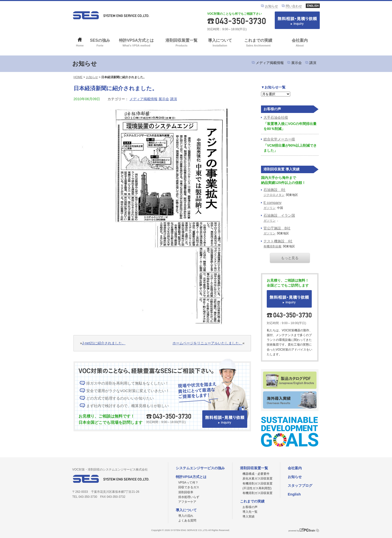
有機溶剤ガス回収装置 (257, 493)
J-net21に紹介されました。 (104, 343)
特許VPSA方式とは (136, 43)
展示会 (296, 63)
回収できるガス (189, 487)
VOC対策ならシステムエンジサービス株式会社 (111, 15)
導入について (220, 43)
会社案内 (300, 43)
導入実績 (248, 517)
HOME (78, 77)
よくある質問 (187, 521)
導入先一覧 (250, 512)
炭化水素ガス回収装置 (257, 479)
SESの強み (100, 43)
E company (272, 203)
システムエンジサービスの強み (200, 468)
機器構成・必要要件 (256, 474)
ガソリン (269, 208)
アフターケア (187, 502)
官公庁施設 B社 (277, 228)
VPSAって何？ (188, 483)
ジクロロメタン (274, 195)
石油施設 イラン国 (279, 215)
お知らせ (271, 6)
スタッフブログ (300, 486)
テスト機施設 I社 (278, 241)
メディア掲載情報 (270, 63)
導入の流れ (186, 516)
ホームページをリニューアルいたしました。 (207, 343)
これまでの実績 (258, 43)
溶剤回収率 (186, 492)
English (294, 494)
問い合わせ (294, 6)
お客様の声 (250, 507)
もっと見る (290, 258)
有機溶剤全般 (272, 246)
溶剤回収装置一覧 (182, 43)
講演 (313, 63)
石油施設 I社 (274, 190)
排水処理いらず (189, 497)
